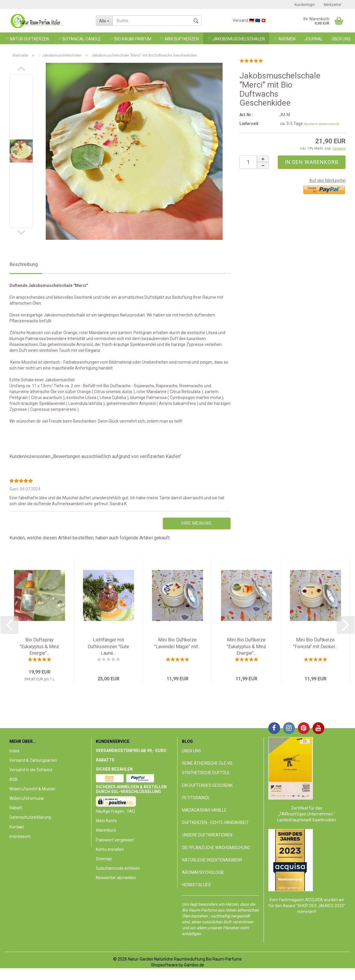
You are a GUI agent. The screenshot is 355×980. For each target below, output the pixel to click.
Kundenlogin (305, 5)
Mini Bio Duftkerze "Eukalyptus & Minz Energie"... (246, 647)
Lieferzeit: (249, 124)
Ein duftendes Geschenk (207, 785)
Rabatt (16, 808)
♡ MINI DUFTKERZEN (179, 39)
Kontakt (17, 827)
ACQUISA (314, 900)
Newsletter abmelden (116, 878)
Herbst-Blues (196, 885)
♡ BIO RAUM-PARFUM (130, 39)
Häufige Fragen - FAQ (115, 811)
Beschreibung (24, 264)
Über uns (341, 39)
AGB (14, 779)
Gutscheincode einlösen (118, 868)
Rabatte (105, 760)
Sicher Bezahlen (114, 769)
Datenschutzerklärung (30, 817)
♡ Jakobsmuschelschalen (236, 39)
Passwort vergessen (115, 840)
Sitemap (104, 859)
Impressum (20, 836)
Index (14, 751)
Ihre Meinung (197, 523)
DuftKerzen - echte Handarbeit (215, 823)
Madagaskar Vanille (204, 810)
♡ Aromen (285, 39)
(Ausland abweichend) (321, 124)
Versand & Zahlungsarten (33, 760)
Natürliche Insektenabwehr (212, 860)
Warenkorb (106, 830)
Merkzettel (332, 5)
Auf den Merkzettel (327, 180)
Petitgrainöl (196, 798)
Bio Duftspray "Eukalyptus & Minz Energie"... (40, 647)
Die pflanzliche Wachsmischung (216, 848)
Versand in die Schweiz (31, 770)
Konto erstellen (110, 849)
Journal (313, 39)
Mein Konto (106, 821)
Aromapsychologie (203, 872)
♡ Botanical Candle (79, 39)
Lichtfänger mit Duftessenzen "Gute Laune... (108, 647)
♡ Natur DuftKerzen (27, 39)
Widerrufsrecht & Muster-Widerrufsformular (33, 794)
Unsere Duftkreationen (207, 835)
